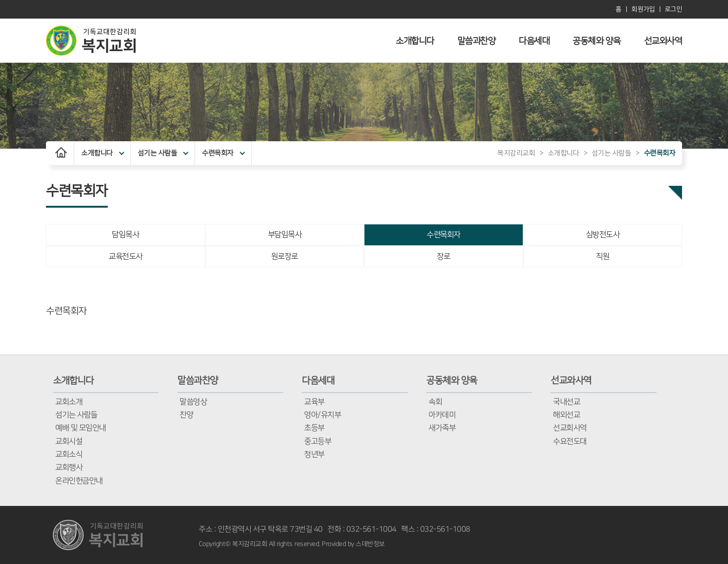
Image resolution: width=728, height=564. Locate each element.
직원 (602, 256)
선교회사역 (570, 428)
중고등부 (318, 441)
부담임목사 (285, 235)
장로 (444, 256)
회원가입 (643, 9)
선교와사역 (663, 41)
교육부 (314, 402)
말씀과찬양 (477, 41)
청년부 (314, 454)
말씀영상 (193, 402)
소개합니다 (415, 41)
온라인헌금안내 (79, 481)
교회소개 (69, 402)
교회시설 (69, 441)
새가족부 (442, 428)
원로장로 (285, 256)
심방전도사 (603, 235)
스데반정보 (370, 544)
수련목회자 (223, 153)
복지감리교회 (516, 153)
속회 (435, 402)
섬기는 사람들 (163, 153)
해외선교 (566, 415)
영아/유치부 (322, 415)
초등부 (314, 428)
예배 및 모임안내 (81, 428)
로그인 (674, 9)
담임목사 (125, 235)
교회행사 (69, 467)
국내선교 (566, 402)
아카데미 (442, 415)
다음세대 (534, 41)
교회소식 (69, 454)
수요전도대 (570, 441)
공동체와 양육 (597, 41)
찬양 (186, 415)
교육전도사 (126, 256)
